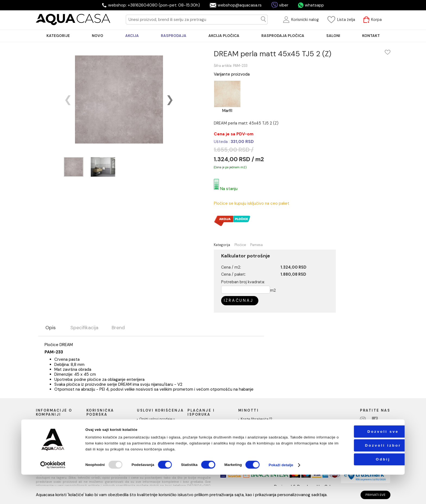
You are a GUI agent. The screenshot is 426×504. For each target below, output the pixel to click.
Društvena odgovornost (58, 433)
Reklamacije (98, 438)
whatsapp (314, 5)
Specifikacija (84, 328)
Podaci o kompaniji (53, 443)
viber (284, 5)
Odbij (364, 489)
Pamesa (256, 245)
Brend (118, 328)
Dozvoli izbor (364, 475)
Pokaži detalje (281, 494)
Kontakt (45, 438)
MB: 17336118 (251, 444)
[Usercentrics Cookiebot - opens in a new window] (53, 494)
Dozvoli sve (364, 461)
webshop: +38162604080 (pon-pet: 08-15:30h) (154, 5)
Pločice (240, 245)
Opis (51, 328)
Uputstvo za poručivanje (109, 424)
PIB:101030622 (252, 439)
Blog (93, 448)
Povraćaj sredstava (104, 443)
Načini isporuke (202, 428)
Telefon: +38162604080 (260, 434)
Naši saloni (47, 428)
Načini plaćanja (202, 424)
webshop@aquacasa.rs (240, 5)
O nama (45, 424)
